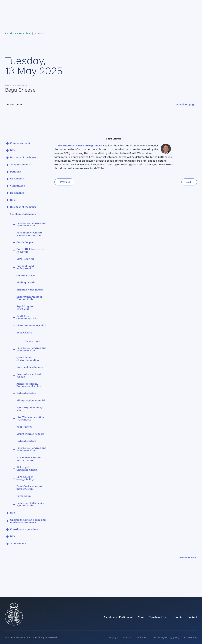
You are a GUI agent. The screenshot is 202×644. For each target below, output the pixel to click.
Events (178, 617)
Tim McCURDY (32, 341)
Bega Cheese (24, 333)
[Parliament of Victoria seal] (14, 614)
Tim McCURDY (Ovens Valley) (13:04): (80, 146)
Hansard (40, 33)
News (141, 617)
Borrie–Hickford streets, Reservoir (31, 251)
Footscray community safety (30, 409)
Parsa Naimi (24, 496)
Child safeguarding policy (165, 637)
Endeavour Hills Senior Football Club (30, 505)
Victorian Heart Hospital (31, 326)
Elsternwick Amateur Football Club (29, 298)
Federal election (26, 394)
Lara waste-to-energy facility (25, 478)
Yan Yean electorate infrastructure (29, 459)
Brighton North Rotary (30, 290)
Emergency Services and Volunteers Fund (31, 224)
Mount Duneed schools (30, 434)
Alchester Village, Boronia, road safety (29, 385)
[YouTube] (188, 624)
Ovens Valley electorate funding (28, 359)
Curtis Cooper (25, 242)
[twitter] (160, 624)
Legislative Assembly (17, 33)
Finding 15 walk (26, 283)
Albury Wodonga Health (31, 401)
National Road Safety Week (25, 267)
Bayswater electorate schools (29, 376)
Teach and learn (159, 617)
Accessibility (191, 637)
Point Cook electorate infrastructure (29, 488)
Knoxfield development (30, 367)
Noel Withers (24, 427)
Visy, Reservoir (25, 259)
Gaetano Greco (26, 276)
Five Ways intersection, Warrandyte (31, 419)
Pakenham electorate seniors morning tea (29, 234)
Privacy (127, 637)
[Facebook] (181, 624)
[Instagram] (174, 624)
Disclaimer (141, 637)
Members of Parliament (118, 617)
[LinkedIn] (167, 624)
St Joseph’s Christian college (27, 469)
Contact (192, 617)
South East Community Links (27, 317)
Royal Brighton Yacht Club (25, 308)
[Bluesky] (195, 624)
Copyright (113, 637)
